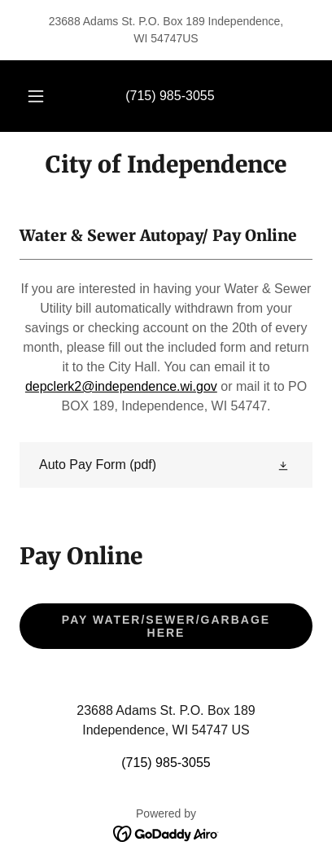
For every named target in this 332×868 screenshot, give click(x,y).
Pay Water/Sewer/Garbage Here (166, 626)
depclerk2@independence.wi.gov (121, 386)
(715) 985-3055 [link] (170, 96)
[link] (166, 165)
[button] (36, 96)
